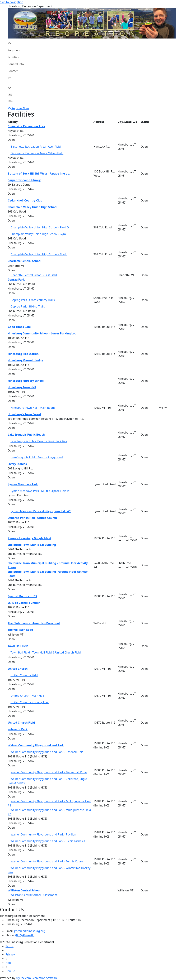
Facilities (13, 57)
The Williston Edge (20, 630)
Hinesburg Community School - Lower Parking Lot (42, 333)
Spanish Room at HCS (22, 596)
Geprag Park (16, 280)
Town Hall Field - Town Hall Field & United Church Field (46, 652)
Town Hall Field (18, 646)
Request (163, 408)
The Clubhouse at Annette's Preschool (34, 623)
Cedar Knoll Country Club (25, 200)
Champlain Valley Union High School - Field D (40, 227)
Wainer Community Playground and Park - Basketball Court (49, 772)
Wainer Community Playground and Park (36, 745)
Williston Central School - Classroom (34, 895)
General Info (16, 64)
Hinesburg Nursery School (26, 381)
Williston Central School (24, 890)
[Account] (17, 78)
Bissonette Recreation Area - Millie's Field (37, 153)
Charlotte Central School (24, 261)
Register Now (20, 108)
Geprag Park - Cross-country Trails (33, 300)
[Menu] (10, 101)
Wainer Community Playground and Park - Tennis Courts (47, 861)
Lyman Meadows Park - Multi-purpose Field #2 (41, 511)
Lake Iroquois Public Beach (26, 435)
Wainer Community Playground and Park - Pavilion (43, 834)
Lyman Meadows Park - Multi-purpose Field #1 (41, 491)
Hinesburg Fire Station (23, 354)
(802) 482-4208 (25, 935)
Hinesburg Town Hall (22, 387)
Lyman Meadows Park (23, 484)
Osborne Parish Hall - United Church (32, 518)
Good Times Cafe (19, 327)
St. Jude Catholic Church (24, 603)
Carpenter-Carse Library (24, 180)
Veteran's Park (18, 729)
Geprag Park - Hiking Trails (28, 306)
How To (10, 971)
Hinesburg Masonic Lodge (25, 360)
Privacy (10, 954)
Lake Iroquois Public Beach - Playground (37, 457)
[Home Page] (17, 43)
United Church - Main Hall (27, 696)
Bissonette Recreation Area (26, 126)
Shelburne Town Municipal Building (32, 545)
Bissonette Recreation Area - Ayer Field (36, 147)
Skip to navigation (12, 2)
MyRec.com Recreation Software (37, 978)
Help (9, 963)
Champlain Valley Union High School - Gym (38, 234)
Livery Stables (17, 464)
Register (13, 50)
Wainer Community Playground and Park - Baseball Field (47, 752)
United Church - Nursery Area (30, 702)
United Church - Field (24, 675)
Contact (13, 71)
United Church (18, 669)
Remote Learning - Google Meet (30, 538)
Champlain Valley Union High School (32, 207)
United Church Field (21, 723)
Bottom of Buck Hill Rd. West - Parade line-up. (39, 174)
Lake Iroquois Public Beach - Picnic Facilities (39, 441)
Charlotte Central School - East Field (34, 275)
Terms (10, 946)
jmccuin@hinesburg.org (30, 931)
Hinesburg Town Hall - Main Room (33, 408)
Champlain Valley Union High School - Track (39, 254)
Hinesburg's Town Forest (24, 414)
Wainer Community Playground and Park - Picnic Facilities (48, 841)
